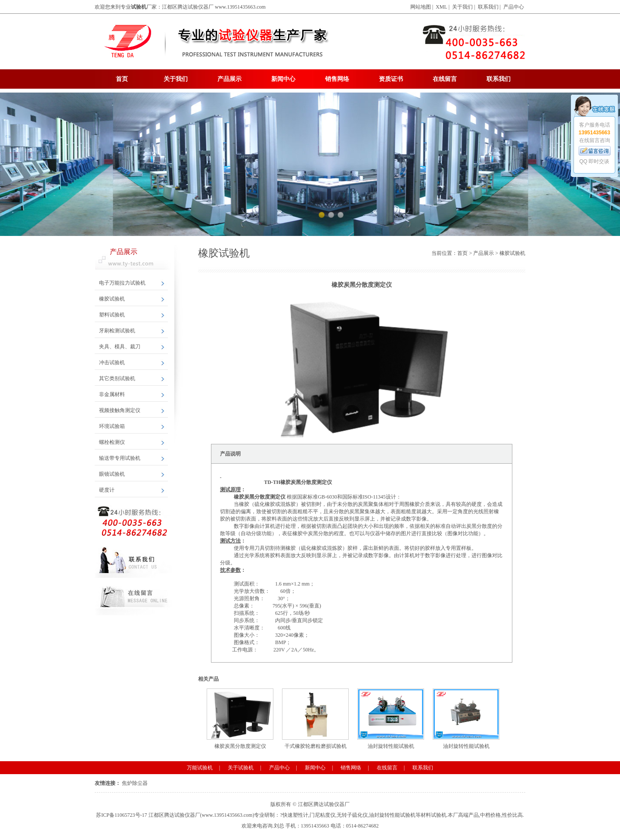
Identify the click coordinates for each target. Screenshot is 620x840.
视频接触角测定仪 (120, 410)
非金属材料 (112, 394)
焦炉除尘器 (135, 783)
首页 (122, 79)
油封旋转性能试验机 (391, 719)
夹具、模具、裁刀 (120, 347)
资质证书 (391, 79)
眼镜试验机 (112, 474)
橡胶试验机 (112, 299)
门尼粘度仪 (322, 815)
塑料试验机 (112, 315)
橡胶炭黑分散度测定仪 (240, 719)
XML (442, 7)
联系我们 (488, 7)
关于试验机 (241, 768)
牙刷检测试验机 (117, 331)
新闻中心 (283, 79)
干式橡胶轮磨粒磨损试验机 (315, 719)
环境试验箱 (112, 426)
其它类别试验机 (117, 378)
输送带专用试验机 (120, 458)
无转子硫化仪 (352, 815)
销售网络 (337, 79)
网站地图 (421, 7)
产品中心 (514, 7)
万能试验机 (200, 768)
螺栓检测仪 (112, 442)
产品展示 (229, 79)
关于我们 (462, 7)
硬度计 (107, 490)
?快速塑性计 (294, 815)
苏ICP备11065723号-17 (121, 815)
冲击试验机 (112, 363)
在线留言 (445, 79)
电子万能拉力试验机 (122, 283)
